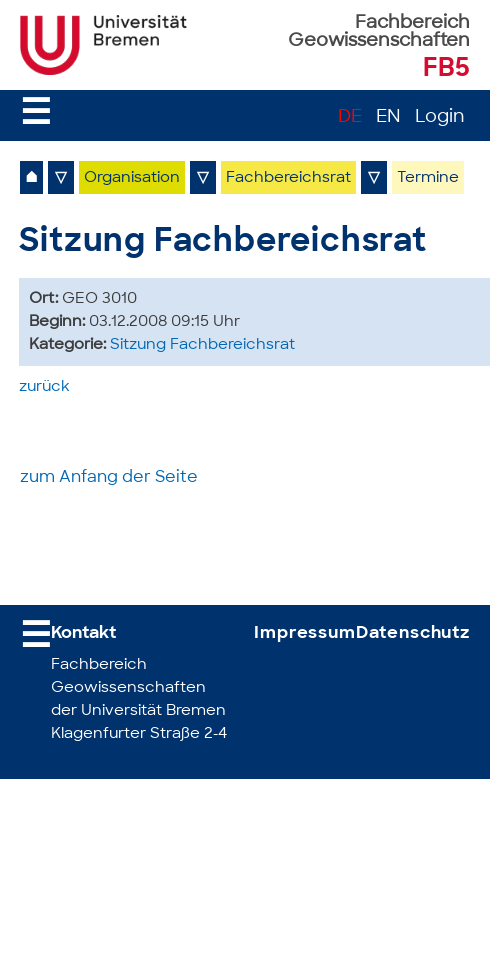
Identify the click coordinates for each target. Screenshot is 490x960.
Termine (428, 178)
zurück (44, 387)
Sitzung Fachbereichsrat (202, 345)
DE (350, 117)
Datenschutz (413, 633)
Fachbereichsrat (288, 178)
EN (388, 117)
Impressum (305, 633)
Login (440, 117)
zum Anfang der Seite (109, 478)
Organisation (132, 178)
